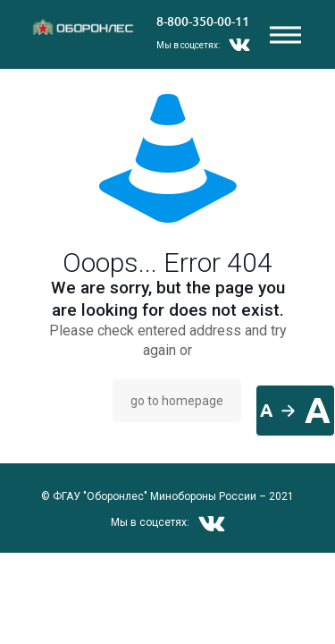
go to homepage (177, 401)
